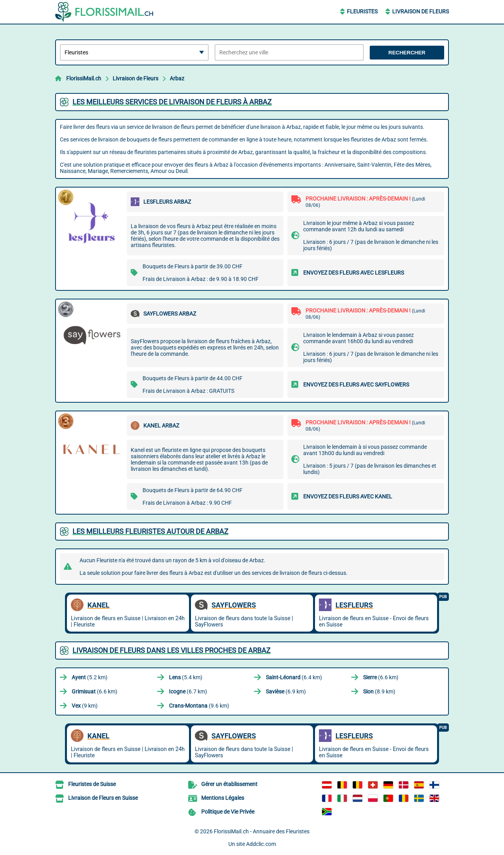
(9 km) (85, 706)
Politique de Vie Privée (228, 812)
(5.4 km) (186, 677)
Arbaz (177, 78)
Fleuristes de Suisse (92, 784)
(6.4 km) (294, 677)
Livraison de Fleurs (421, 11)
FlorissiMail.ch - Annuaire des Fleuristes (262, 831)
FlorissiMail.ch (84, 78)
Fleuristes (362, 11)
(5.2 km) (90, 677)
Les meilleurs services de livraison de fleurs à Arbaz (172, 102)
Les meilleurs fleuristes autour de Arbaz (150, 531)
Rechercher (407, 53)
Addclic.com (261, 844)
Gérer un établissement (229, 784)
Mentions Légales (223, 798)
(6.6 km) (381, 677)
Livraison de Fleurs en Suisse (103, 798)
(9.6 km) (199, 706)
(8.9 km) (379, 691)
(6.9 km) (286, 691)
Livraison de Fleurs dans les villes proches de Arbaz (171, 650)
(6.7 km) (188, 691)
